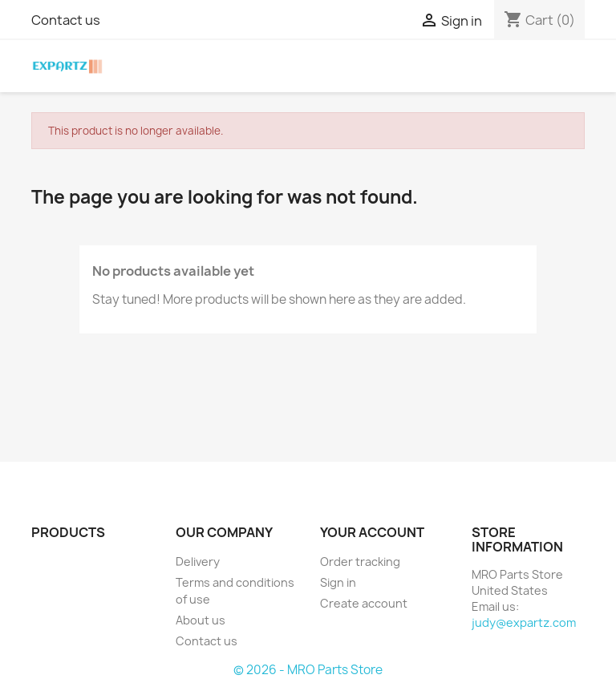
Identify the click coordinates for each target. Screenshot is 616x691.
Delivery (198, 562)
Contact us (66, 20)
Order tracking (360, 562)
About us (201, 620)
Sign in (338, 582)
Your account (372, 532)
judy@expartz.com (524, 622)
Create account (364, 603)
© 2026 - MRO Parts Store (308, 670)
